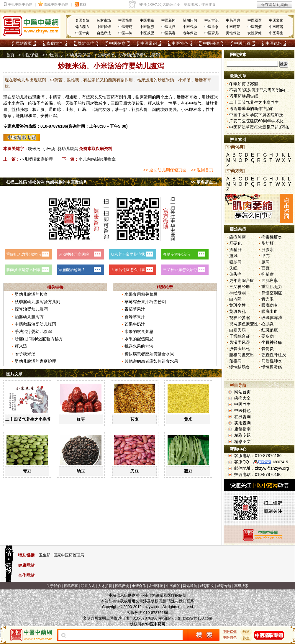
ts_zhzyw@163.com (195, 618)
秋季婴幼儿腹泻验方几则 (37, 302)
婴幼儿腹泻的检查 (31, 294)
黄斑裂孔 (237, 311)
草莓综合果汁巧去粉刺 (145, 302)
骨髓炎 (268, 349)
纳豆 (81, 471)
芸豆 (188, 471)
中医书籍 (147, 20)
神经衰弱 (237, 293)
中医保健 (211, 43)
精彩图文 (242, 441)
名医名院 (82, 20)
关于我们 (54, 586)
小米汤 (49, 149)
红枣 (81, 419)
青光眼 (268, 299)
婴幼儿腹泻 (68, 149)
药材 (246, 632)
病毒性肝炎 (272, 237)
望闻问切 (190, 20)
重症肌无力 (272, 287)
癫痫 (265, 262)
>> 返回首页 (202, 170)
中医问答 (242, 43)
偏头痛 (235, 274)
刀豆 (135, 471)
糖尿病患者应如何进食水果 (149, 354)
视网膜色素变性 (244, 324)
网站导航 (190, 586)
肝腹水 (268, 249)
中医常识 (149, 43)
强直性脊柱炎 (274, 355)
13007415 (280, 462)
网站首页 (24, 43)
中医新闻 (168, 20)
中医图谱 (255, 20)
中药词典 (233, 20)
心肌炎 (268, 324)
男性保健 (233, 33)
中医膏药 (125, 27)
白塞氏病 (237, 330)
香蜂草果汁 (135, 317)
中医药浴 (276, 27)
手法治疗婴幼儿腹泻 (33, 331)
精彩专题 (242, 435)
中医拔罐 (104, 27)
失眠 (233, 268)
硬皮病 (268, 336)
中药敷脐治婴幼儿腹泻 (35, 324)
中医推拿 (212, 27)
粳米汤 (34, 149)
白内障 (235, 299)
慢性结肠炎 (240, 367)
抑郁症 (268, 274)
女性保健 (255, 33)
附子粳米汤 (25, 354)
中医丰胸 (125, 33)
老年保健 (190, 33)
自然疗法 (104, 33)
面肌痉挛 (270, 280)
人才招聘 (105, 586)
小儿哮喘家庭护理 (36, 159)
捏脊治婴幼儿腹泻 (31, 309)
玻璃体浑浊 (272, 318)
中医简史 (125, 20)
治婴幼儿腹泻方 (29, 317)
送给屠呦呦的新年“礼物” (251, 109)
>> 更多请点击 (204, 182)
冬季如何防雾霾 (244, 84)
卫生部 (45, 555)
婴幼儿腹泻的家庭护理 (35, 361)
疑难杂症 (86, 43)
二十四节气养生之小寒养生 (30, 419)
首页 (10, 55)
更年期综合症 (242, 280)
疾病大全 (55, 43)
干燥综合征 (240, 336)
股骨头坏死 (240, 349)
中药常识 (212, 20)
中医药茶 (233, 27)
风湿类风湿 (240, 342)
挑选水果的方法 (139, 346)
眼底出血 (270, 311)
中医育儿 (212, 33)
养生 (246, 638)
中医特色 (180, 43)
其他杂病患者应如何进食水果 (151, 361)
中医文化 (276, 20)
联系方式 (88, 586)
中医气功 (190, 27)
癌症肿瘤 (237, 237)
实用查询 (242, 423)
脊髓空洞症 (272, 293)
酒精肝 (235, 249)
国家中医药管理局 (69, 555)
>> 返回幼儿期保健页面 (165, 170)
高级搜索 (241, 586)
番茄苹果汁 (135, 309)
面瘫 (265, 268)
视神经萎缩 (240, 318)
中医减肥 (147, 33)
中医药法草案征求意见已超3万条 (259, 127)
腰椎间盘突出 (242, 355)
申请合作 (139, 586)
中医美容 (168, 33)
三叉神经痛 (240, 287)
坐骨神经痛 (272, 342)
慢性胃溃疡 (272, 367)
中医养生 (276, 33)
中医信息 (117, 43)
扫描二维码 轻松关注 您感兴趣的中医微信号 (47, 182)
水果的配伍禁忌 (139, 339)
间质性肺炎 (272, 361)
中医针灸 (82, 33)
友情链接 (156, 586)
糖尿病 (235, 262)
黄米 (188, 419)
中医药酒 (255, 27)
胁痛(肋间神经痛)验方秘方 (39, 339)
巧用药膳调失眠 (244, 96)
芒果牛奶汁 (135, 324)
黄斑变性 (237, 305)
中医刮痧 (147, 27)
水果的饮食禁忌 (139, 331)
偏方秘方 (82, 27)
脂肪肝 (268, 243)
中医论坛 (274, 43)
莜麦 (135, 419)
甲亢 (265, 256)
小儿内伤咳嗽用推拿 (97, 159)
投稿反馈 (122, 586)
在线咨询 (242, 417)
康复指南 (242, 429)
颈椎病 (235, 361)
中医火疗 (168, 27)
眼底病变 (270, 305)
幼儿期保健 (80, 55)
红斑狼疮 (270, 330)
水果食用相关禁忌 (141, 294)
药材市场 (104, 20)
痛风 (233, 256)
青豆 (27, 471)
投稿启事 (71, 586)
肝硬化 (235, 243)
